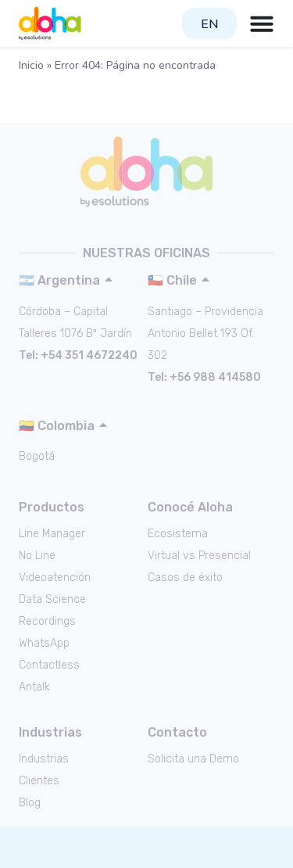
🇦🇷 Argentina (59, 280)
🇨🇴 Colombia (57, 426)
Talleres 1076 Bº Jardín (75, 334)
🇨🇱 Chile (172, 280)
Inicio (31, 65)
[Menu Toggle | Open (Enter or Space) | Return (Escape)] (262, 23)
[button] (80, 280)
